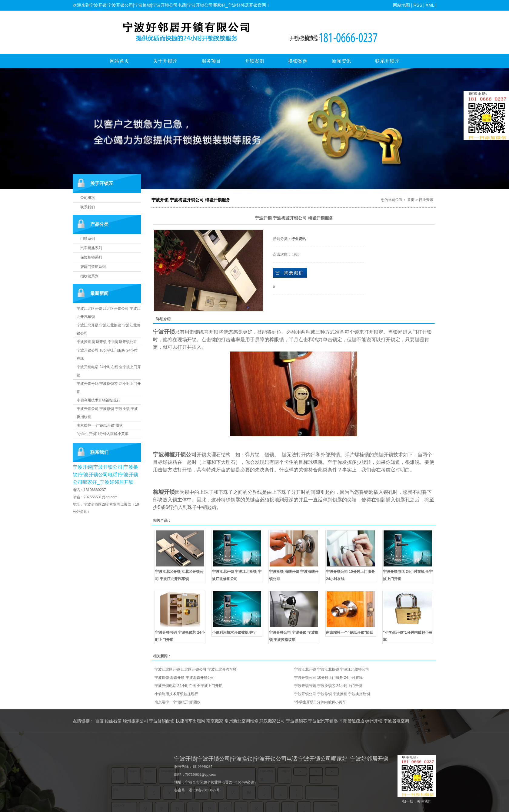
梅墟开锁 (164, 492)
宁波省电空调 (396, 721)
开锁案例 (254, 61)
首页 (411, 200)
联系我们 (88, 207)
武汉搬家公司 (272, 721)
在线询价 (290, 273)
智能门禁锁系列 (93, 267)
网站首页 (119, 61)
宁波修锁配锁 (162, 721)
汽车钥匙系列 (91, 248)
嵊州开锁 (374, 721)
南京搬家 (215, 721)
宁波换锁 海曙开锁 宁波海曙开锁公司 (107, 342)
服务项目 (211, 61)
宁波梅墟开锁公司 (175, 454)
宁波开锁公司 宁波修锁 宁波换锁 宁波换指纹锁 (332, 694)
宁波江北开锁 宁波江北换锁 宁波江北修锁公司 (332, 669)
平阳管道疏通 (352, 721)
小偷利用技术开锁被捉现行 (98, 400)
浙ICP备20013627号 (204, 790)
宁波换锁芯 (297, 721)
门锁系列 (88, 239)
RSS (418, 5)
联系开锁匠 (387, 61)
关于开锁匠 (165, 61)
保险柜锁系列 (91, 257)
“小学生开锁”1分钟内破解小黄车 (103, 434)
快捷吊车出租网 (191, 721)
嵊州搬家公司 (135, 721)
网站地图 (401, 5)
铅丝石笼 (113, 721)
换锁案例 (298, 61)
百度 (99, 721)
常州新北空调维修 (241, 721)
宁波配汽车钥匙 (323, 721)
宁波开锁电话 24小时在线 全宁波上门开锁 (188, 686)
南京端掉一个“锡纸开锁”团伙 (100, 425)
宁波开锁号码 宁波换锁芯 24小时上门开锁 (328, 686)
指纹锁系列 (89, 276)
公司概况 (88, 198)
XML (430, 5)
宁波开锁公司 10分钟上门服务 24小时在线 (328, 678)
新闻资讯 (341, 61)
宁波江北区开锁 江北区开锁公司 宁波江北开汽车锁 (196, 669)
